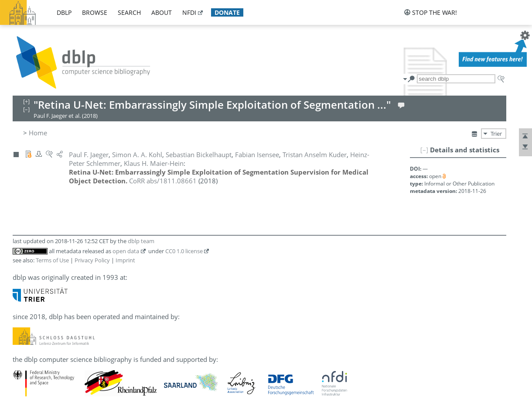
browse (95, 12)
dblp (64, 12)
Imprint (125, 260)
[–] (424, 150)
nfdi (189, 12)
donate (227, 12)
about (162, 12)
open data (126, 251)
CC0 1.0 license (184, 251)
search (129, 12)
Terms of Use (52, 260)
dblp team (141, 241)
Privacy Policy (92, 260)
